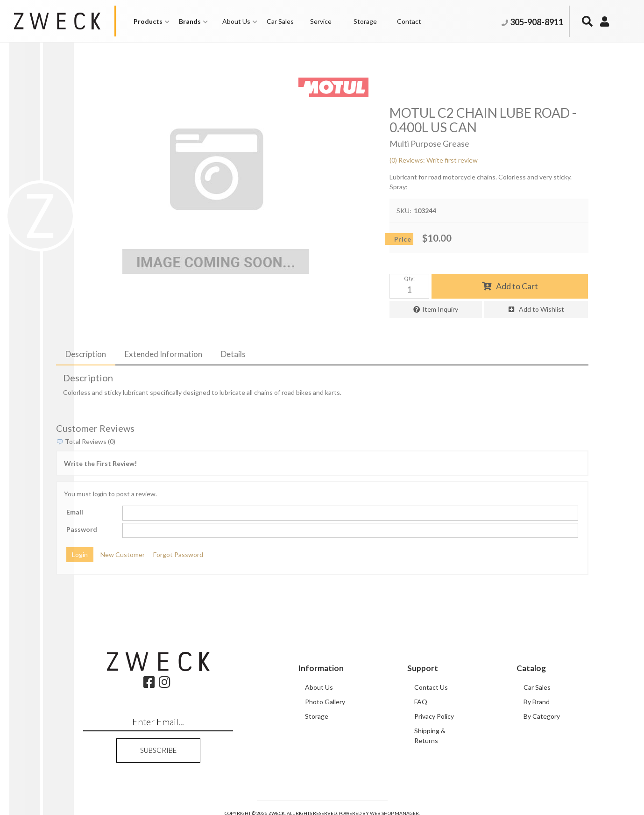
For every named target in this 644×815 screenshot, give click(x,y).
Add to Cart (517, 286)
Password (82, 529)
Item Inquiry (440, 309)
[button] (152, 21)
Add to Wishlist (541, 309)
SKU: (404, 211)
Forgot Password (178, 554)
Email (75, 512)
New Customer (123, 554)
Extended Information (163, 354)
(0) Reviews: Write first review (434, 160)
